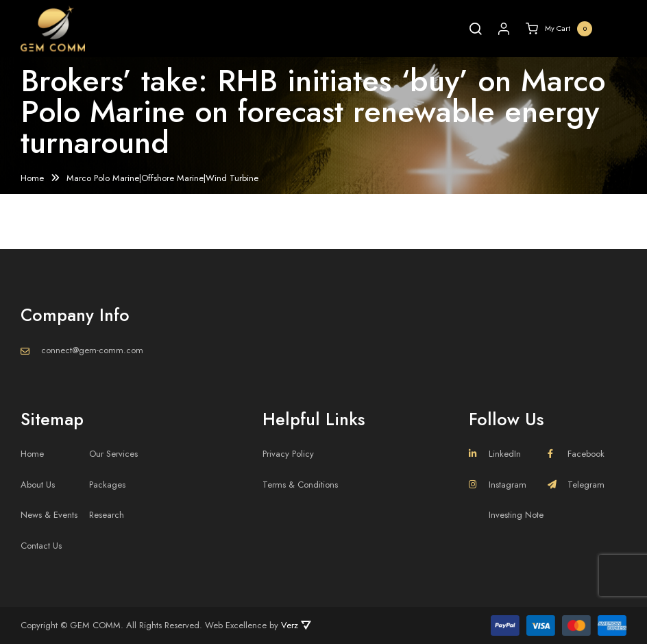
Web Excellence (236, 625)
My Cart (559, 29)
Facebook (576, 454)
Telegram (576, 485)
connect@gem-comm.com (92, 350)
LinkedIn (495, 454)
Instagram (498, 485)
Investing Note (516, 515)
